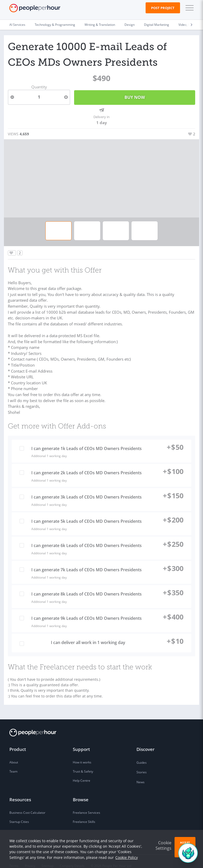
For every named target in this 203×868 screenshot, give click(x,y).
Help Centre (82, 772)
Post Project (163, 8)
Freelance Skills (84, 813)
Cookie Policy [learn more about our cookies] (127, 857)
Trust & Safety (83, 763)
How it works (82, 754)
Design (130, 25)
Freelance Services (86, 804)
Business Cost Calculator (27, 804)
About (14, 754)
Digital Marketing (157, 25)
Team (13, 763)
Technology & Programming (55, 25)
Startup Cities (19, 813)
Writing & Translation (100, 25)
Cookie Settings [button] (163, 845)
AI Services (17, 25)
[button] (188, 8)
